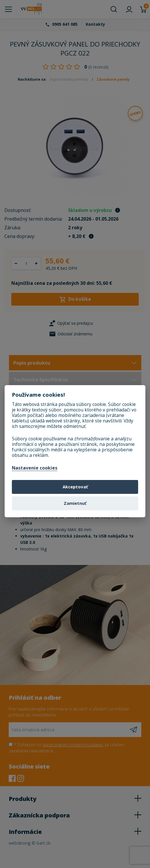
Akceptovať (75, 487)
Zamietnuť (75, 503)
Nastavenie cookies (35, 468)
